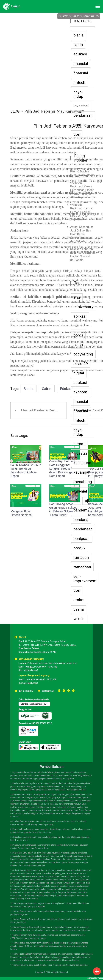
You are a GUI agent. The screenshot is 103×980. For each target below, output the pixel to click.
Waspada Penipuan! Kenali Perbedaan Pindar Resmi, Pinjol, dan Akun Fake (82, 190)
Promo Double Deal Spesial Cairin (82, 173)
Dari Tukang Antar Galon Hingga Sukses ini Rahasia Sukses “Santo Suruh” (63, 509)
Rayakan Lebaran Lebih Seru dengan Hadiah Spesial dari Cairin (82, 254)
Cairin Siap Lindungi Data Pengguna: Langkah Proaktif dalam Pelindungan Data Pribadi (62, 469)
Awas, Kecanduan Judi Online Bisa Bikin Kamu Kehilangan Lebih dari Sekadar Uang (82, 234)
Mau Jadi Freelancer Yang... (39, 410)
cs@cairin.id (48, 691)
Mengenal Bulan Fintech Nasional (21, 513)
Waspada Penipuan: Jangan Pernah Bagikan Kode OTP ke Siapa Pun (82, 212)
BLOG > (17, 111)
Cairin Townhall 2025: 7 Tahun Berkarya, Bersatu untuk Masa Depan (26, 470)
